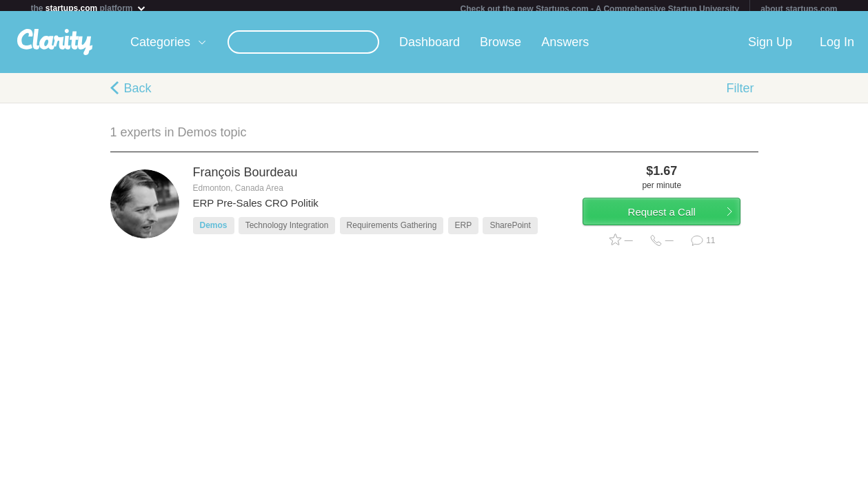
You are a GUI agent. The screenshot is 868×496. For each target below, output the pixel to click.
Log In (837, 48)
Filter (740, 94)
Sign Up (770, 48)
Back (138, 94)
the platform (89, 8)
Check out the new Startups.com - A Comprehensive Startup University (600, 9)
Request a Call (677, 223)
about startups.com (799, 9)
